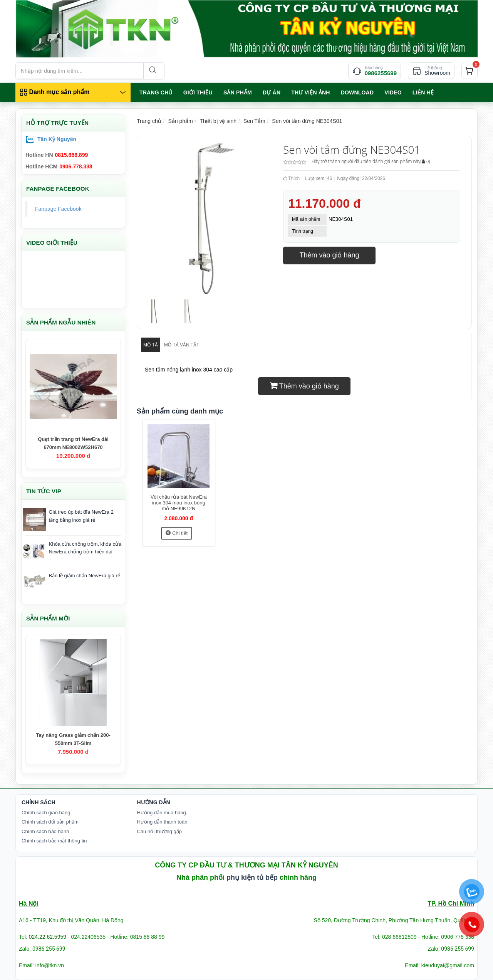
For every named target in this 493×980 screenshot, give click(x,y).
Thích (291, 178)
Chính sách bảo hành (45, 831)
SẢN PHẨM (238, 92)
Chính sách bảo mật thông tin (54, 841)
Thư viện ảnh (310, 92)
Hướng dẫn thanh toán (162, 822)
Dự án (272, 92)
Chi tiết (177, 533)
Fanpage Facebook (58, 209)
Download (357, 92)
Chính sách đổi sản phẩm (50, 822)
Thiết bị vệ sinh (218, 121)
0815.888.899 (72, 155)
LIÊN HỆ (423, 92)
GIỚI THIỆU (198, 92)
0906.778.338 (76, 166)
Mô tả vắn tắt (182, 345)
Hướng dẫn (154, 802)
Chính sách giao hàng (46, 813)
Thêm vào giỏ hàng (329, 255)
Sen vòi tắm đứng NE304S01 (307, 121)
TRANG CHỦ (156, 92)
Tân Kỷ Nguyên (57, 139)
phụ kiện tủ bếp (252, 877)
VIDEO (393, 92)
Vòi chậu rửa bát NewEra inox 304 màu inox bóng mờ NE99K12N (179, 503)
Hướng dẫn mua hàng (162, 813)
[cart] (470, 71)
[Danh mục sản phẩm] (73, 92)
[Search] (152, 71)
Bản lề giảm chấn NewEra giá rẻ (85, 576)
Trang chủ (149, 121)
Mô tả (151, 345)
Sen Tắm (254, 121)
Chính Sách (39, 802)
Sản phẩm (181, 121)
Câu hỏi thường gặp (160, 831)
